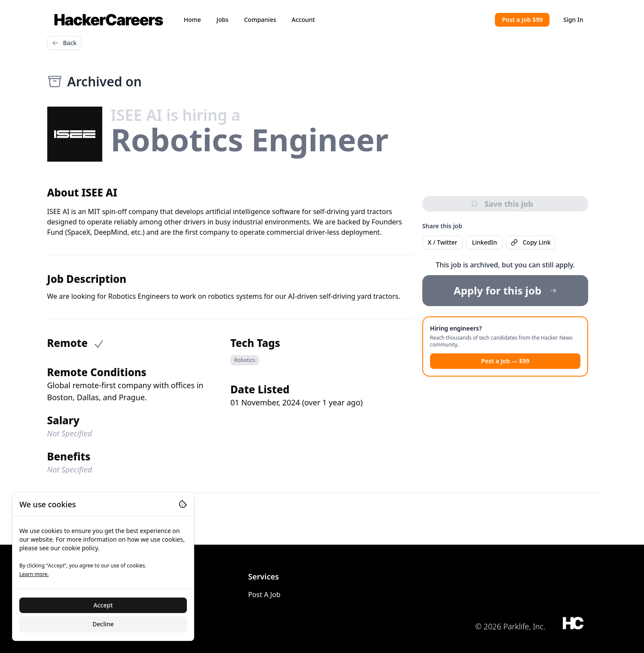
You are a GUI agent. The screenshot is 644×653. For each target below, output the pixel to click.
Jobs (223, 20)
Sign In (573, 20)
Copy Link (531, 242)
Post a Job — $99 (505, 361)
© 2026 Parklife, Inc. (510, 626)
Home (192, 20)
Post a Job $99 (522, 20)
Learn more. (34, 574)
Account (303, 20)
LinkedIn (484, 242)
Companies (260, 20)
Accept (103, 605)
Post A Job (264, 595)
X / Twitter (443, 242)
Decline (103, 624)
